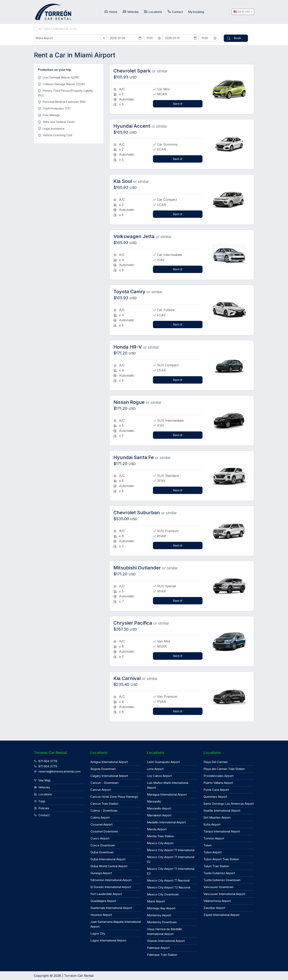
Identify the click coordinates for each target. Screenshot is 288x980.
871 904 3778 (46, 761)
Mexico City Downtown (163, 894)
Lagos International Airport (108, 940)
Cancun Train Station (104, 803)
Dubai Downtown (102, 852)
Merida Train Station (160, 836)
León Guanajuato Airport (163, 762)
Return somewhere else (58, 29)
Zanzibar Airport (214, 907)
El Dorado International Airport (111, 887)
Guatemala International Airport (111, 907)
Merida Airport (157, 829)
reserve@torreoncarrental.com (57, 771)
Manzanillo (154, 801)
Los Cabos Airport (159, 775)
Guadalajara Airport (103, 900)
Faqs (40, 801)
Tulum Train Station (216, 866)
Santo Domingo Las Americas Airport (229, 803)
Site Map (42, 780)
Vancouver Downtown (218, 887)
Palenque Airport (158, 947)
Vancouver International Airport (224, 894)
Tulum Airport (213, 852)
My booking (196, 12)
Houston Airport (101, 914)
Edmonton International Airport (111, 880)
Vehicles (131, 12)
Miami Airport (156, 901)
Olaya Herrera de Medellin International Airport (165, 931)
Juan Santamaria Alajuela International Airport (116, 924)
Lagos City (98, 933)
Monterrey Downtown (162, 922)
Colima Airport (100, 817)
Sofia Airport (212, 824)
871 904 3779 (46, 766)
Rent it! (178, 103)
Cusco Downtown (103, 845)
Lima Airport (155, 768)
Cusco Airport (100, 838)
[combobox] (70, 38)
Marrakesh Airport (159, 815)
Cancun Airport (101, 789)
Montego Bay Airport (161, 908)
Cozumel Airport (101, 824)
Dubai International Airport (108, 859)
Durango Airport (101, 873)
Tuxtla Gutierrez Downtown (222, 880)
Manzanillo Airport (159, 808)
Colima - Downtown (104, 810)
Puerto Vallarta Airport (218, 782)
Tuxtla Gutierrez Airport (219, 873)
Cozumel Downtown (104, 831)
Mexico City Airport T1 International (171, 850)
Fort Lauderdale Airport (106, 894)
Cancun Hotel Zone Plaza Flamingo (114, 796)
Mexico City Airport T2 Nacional (169, 887)
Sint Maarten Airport (217, 817)
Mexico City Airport (160, 843)
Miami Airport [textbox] (44, 38)
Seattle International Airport (222, 810)
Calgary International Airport (109, 775)
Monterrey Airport (159, 915)
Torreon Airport (214, 838)
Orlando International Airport (166, 940)
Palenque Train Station (162, 954)
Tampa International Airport (222, 831)
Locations (153, 12)
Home (111, 12)
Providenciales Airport (218, 775)
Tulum (208, 845)
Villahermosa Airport (217, 900)
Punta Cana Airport (216, 789)
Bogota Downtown (103, 768)
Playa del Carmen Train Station (224, 768)
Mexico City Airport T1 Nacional (168, 880)
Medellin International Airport (166, 822)
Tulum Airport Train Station (221, 859)
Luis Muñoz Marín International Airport (168, 785)
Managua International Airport (167, 794)
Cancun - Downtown (104, 782)
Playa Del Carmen (216, 762)
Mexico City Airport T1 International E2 (171, 859)
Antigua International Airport (109, 762)
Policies (42, 808)
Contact (175, 12)
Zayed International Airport (221, 914)
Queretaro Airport (215, 796)
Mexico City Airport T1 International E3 (171, 871)
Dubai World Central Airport (109, 866)
